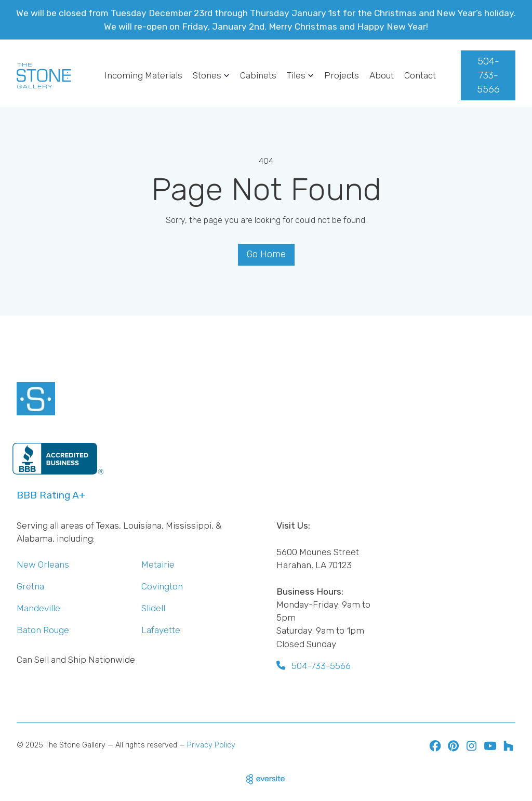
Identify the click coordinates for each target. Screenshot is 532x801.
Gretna (30, 586)
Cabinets (258, 75)
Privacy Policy (211, 745)
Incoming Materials (143, 75)
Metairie (158, 564)
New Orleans (43, 564)
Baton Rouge (43, 630)
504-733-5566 (488, 75)
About (382, 75)
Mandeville (38, 608)
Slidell (153, 608)
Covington (162, 586)
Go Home (266, 254)
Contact (420, 75)
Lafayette (161, 630)
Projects (342, 75)
